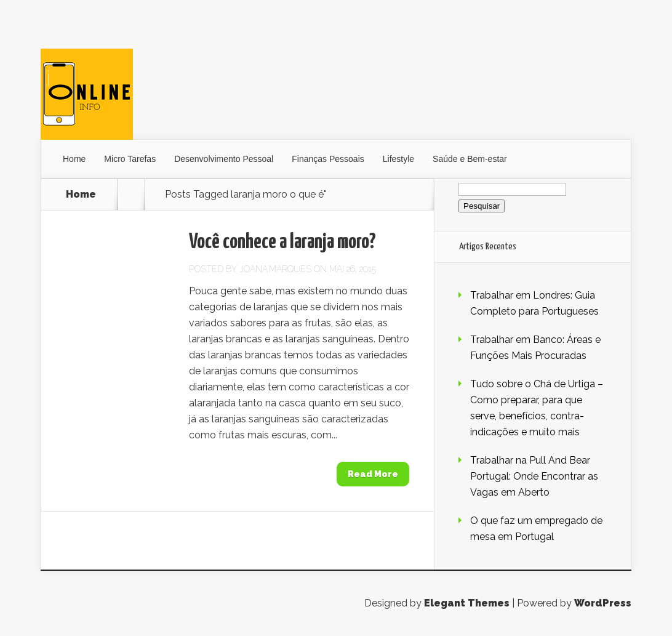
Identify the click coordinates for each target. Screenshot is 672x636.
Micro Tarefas (130, 159)
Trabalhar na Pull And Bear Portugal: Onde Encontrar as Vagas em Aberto (534, 476)
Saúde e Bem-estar (470, 159)
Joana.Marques (275, 269)
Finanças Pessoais (328, 159)
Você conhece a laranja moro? (282, 242)
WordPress (603, 603)
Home (74, 159)
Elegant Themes (467, 603)
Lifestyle (398, 159)
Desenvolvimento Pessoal (224, 159)
